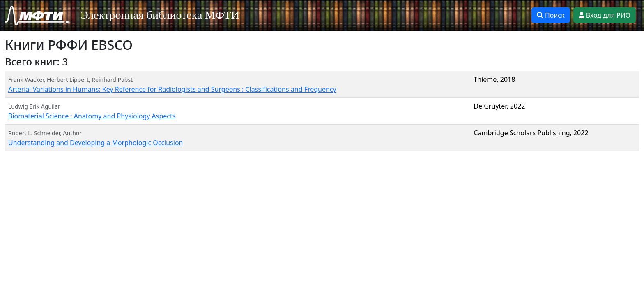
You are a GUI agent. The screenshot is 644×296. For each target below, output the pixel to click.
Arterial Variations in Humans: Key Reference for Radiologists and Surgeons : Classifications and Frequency (172, 89)
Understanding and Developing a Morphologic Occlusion (95, 143)
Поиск (551, 15)
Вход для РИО (605, 15)
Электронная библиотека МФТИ (160, 15)
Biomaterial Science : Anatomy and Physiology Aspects (92, 116)
